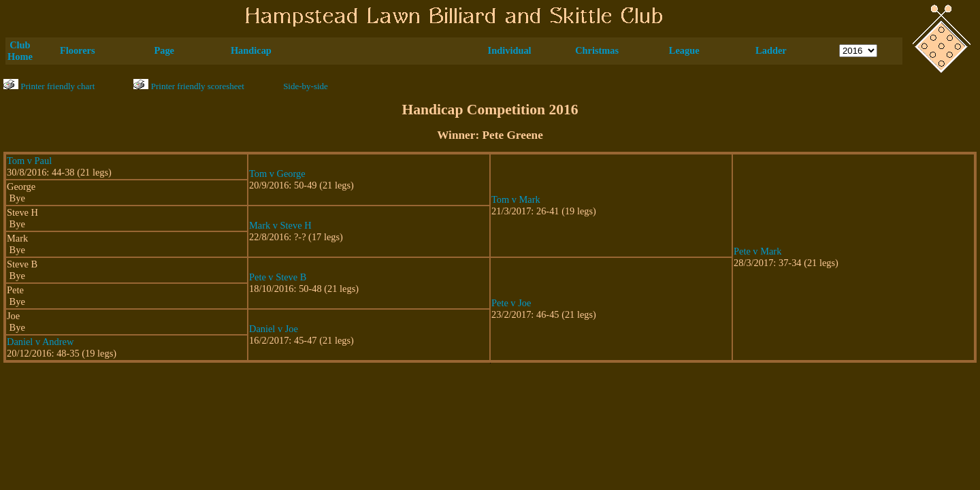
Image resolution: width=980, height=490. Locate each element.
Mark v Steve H (280, 225)
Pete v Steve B (278, 277)
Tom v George (277, 174)
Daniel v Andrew (40, 342)
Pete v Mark (757, 251)
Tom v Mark (516, 199)
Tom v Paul (29, 161)
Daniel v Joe (274, 329)
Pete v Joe (511, 303)
